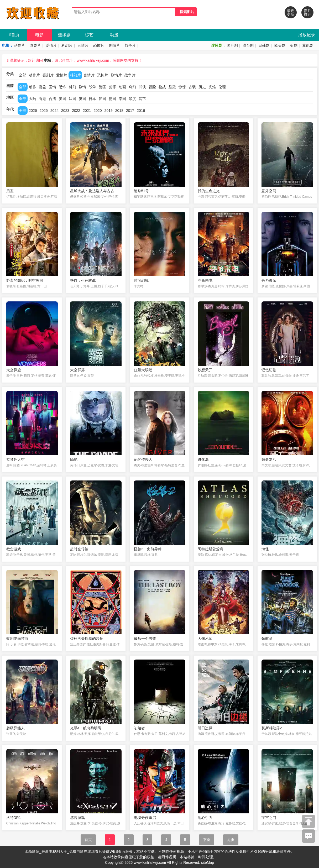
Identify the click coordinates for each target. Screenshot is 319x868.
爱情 (53, 87)
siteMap (208, 862)
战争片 (130, 45)
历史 (202, 87)
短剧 (294, 45)
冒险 (152, 87)
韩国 (102, 99)
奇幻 (132, 87)
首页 (14, 35)
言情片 (83, 45)
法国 (72, 99)
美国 (62, 99)
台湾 (53, 99)
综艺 (89, 35)
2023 (65, 111)
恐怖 (62, 87)
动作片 (19, 45)
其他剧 (308, 45)
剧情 (82, 87)
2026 (33, 111)
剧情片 (114, 45)
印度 (132, 99)
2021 (87, 111)
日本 (92, 99)
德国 (112, 99)
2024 (54, 111)
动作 (33, 87)
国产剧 (232, 45)
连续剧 (64, 35)
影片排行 (307, 13)
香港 (43, 99)
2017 (130, 111)
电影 (39, 35)
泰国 (122, 99)
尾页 (231, 840)
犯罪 (112, 87)
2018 (119, 111)
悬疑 (172, 87)
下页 (207, 840)
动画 (122, 87)
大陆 (33, 99)
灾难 (212, 87)
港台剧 (248, 45)
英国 (82, 99)
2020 (98, 111)
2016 (141, 111)
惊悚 (182, 87)
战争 (92, 87)
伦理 (222, 87)
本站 (47, 60)
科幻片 (67, 45)
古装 (192, 87)
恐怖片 (99, 45)
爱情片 (51, 45)
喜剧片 (35, 45)
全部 (23, 75)
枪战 (162, 87)
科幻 (72, 87)
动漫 (114, 35)
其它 (142, 99)
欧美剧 (280, 45)
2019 (109, 111)
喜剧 (43, 87)
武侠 (142, 87)
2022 (76, 111)
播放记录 (307, 35)
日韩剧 (264, 45)
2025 (44, 111)
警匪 (102, 87)
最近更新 (291, 13)
